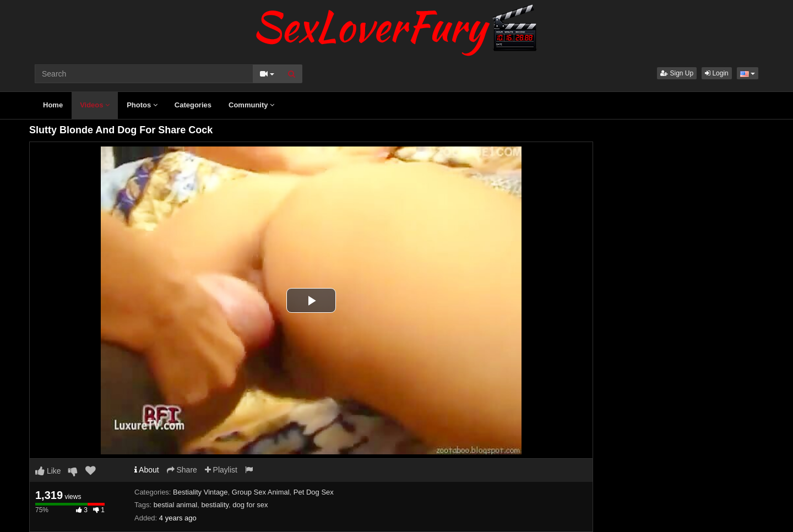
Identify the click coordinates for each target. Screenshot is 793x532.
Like (48, 471)
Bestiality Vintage (200, 492)
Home (53, 105)
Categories (193, 105)
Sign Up (677, 73)
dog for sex (250, 505)
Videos (95, 105)
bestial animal (176, 505)
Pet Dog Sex (314, 492)
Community (251, 105)
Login (717, 73)
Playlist (221, 470)
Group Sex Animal (261, 492)
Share (182, 470)
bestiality (215, 505)
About (147, 470)
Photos (142, 105)
